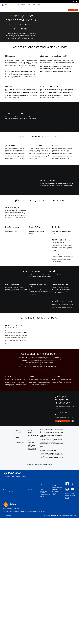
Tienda (34, 4)
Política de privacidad (50, 642)
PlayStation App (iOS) (69, 620)
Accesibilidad (31, 611)
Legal (44, 642)
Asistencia (39, 4)
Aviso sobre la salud (57, 616)
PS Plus (18, 4)
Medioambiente (31, 609)
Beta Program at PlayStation (68, 625)
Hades (13, 604)
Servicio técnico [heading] (44, 607)
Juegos (6, 4)
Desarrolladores (56, 618)
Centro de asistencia (44, 609)
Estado (41, 613)
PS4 (14, 4)
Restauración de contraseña (43, 619)
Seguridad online (31, 613)
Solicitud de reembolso (45, 622)
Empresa (5, 617)
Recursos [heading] (55, 607)
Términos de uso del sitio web (62, 642)
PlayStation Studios (7, 613)
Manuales (42, 624)
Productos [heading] (18, 607)
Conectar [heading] (67, 607)
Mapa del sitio (73, 642)
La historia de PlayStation (9, 619)
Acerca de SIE (6, 609)
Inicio (4, 604)
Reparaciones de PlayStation (44, 616)
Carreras (5, 611)
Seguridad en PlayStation (45, 611)
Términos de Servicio (57, 609)
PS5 (10, 4)
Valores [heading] (30, 607)
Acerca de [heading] (6, 607)
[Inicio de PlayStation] (3, 4)
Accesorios (23, 4)
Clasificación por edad (57, 615)
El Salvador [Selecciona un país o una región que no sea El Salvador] (8, 642)
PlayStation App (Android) (70, 622)
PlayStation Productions (8, 615)
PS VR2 (17, 613)
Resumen (38, 8)
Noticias (29, 4)
